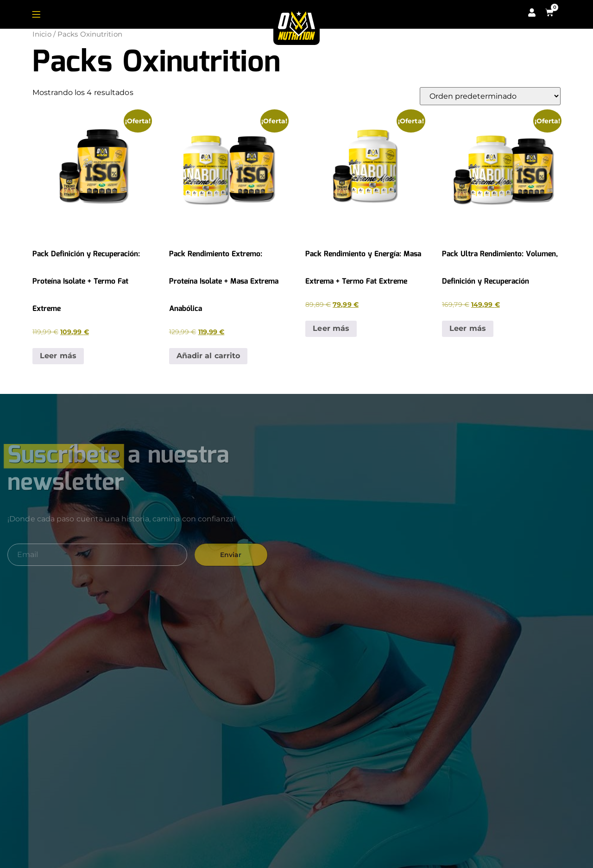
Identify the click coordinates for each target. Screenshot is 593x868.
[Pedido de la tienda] (490, 96)
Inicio (42, 34)
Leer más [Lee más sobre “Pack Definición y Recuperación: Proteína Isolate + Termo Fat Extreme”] (58, 356)
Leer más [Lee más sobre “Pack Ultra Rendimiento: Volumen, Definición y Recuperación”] (468, 328)
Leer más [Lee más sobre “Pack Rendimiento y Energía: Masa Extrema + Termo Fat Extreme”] (331, 328)
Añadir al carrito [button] (208, 356)
